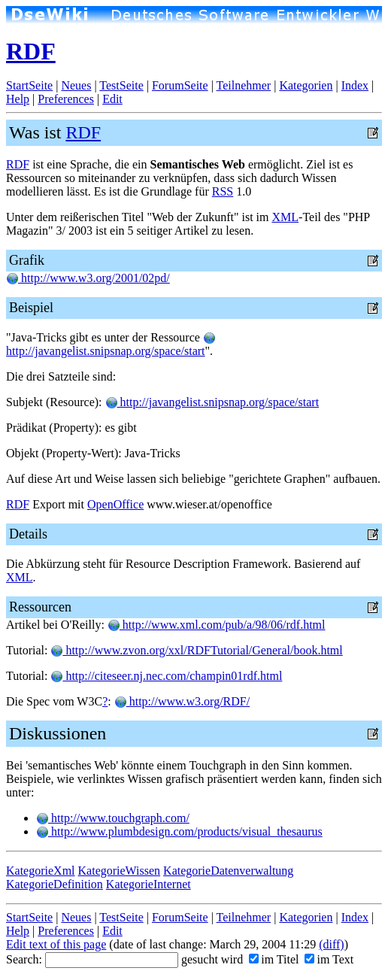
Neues (76, 85)
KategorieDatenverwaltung (228, 871)
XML (285, 217)
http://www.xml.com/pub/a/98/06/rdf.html (217, 625)
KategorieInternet (149, 884)
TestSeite (121, 85)
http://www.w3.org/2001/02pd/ (88, 278)
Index (355, 85)
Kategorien (306, 85)
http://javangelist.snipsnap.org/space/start (111, 345)
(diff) (331, 944)
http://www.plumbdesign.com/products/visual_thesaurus (179, 831)
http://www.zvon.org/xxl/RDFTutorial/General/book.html (196, 650)
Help (18, 99)
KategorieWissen (120, 871)
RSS (223, 191)
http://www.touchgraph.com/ (113, 818)
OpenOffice (115, 504)
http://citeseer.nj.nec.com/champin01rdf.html (166, 676)
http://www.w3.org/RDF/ (182, 701)
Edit (112, 99)
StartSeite (29, 85)
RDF (31, 51)
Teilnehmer (244, 85)
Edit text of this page (56, 944)
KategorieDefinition (55, 884)
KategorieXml (41, 871)
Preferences (66, 99)
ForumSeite (180, 85)
